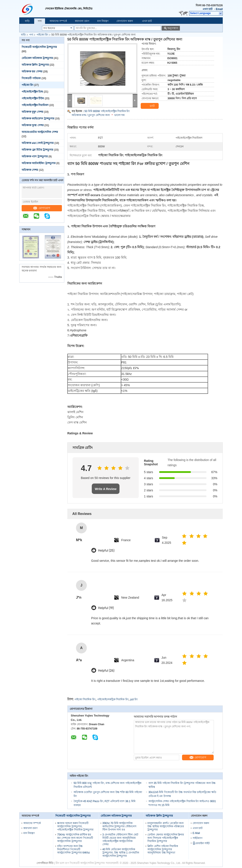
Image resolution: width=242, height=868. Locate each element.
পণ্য (40, 21)
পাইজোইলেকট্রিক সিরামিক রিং (113, 699)
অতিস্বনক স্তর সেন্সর (32, 72)
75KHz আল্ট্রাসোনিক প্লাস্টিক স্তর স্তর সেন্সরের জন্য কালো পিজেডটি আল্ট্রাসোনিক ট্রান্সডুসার (75, 838)
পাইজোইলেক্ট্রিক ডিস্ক (32, 92)
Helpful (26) (106, 671)
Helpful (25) (106, 551)
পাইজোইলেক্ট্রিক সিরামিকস (35, 105)
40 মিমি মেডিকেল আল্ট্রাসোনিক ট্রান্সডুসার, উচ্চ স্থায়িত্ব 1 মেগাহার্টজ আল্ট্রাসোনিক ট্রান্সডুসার (121, 853)
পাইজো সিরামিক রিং (85, 699)
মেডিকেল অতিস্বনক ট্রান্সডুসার (37, 58)
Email (219, 9)
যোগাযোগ (42, 208)
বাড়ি (27, 21)
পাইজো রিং (42, 35)
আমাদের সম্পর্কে (58, 21)
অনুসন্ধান (173, 28)
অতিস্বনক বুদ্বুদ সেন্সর (32, 112)
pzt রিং (134, 699)
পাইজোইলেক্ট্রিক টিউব (33, 98)
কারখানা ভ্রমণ (82, 21)
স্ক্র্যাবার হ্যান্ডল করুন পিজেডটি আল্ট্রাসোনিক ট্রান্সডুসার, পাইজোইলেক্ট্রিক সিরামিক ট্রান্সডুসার (75, 826)
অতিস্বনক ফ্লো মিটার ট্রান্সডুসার (37, 150)
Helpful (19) (106, 608)
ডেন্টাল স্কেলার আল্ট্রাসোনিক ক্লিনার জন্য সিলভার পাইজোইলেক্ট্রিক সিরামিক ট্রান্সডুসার (166, 838)
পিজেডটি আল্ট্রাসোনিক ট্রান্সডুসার (39, 47)
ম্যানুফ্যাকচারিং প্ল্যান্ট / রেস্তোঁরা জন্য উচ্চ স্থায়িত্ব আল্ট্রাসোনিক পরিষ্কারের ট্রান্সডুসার (166, 826)
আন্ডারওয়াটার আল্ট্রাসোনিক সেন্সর (40, 132)
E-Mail (196, 833)
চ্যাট (150, 106)
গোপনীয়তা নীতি (45, 863)
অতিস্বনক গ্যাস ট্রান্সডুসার (35, 156)
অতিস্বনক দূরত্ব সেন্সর (33, 125)
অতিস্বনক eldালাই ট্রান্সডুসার (38, 143)
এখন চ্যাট (208, 9)
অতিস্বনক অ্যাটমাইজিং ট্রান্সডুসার (39, 163)
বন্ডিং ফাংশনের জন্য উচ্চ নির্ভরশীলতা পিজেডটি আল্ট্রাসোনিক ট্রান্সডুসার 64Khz (73, 849)
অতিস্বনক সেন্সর (30, 170)
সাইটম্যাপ (198, 838)
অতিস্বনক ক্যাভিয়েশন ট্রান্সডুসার (38, 119)
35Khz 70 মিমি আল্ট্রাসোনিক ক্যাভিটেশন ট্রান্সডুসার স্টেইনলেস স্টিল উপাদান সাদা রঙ (119, 826)
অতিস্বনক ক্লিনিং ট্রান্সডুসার (35, 65)
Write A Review (106, 489)
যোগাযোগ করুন (125, 21)
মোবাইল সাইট (201, 843)
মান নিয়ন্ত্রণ (103, 21)
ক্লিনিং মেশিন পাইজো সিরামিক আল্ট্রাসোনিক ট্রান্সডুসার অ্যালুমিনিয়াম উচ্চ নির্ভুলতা (163, 849)
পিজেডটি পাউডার (31, 78)
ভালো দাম (119, 115)
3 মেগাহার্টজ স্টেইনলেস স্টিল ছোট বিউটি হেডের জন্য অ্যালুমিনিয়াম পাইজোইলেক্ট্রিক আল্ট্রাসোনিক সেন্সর (120, 840)
